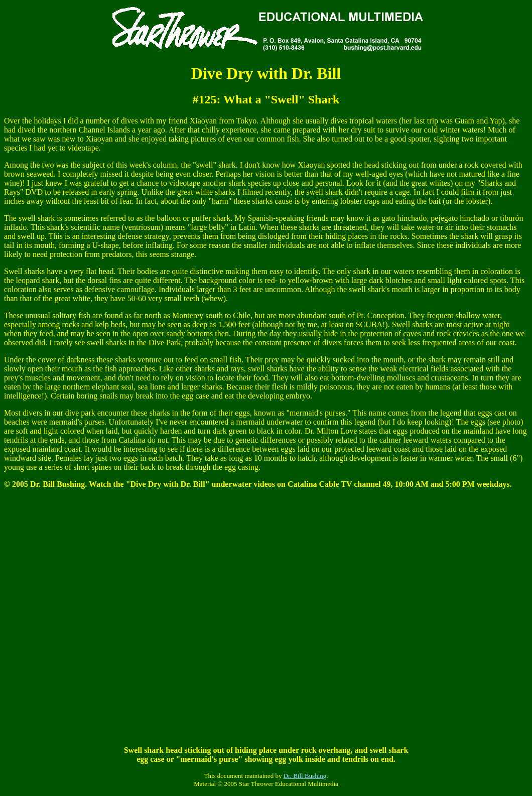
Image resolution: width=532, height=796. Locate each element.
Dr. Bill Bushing (305, 776)
